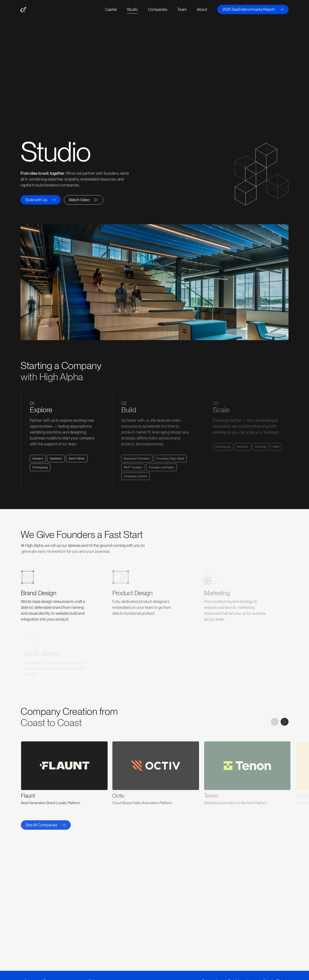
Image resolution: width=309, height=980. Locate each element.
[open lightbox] (84, 200)
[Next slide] (285, 722)
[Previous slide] (275, 722)
